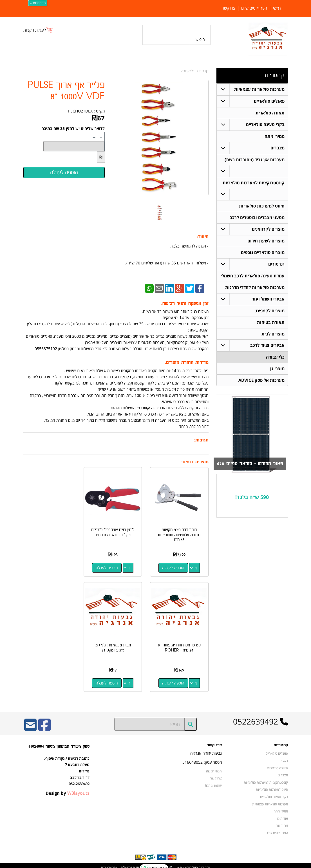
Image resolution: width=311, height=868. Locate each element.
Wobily (174, 863)
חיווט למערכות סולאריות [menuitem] (262, 206)
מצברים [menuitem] (278, 148)
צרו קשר (216, 774)
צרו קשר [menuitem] (229, 8)
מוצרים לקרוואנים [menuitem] (268, 229)
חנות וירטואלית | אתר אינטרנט (120, 863)
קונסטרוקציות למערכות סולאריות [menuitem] (254, 183)
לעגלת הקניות (35, 30)
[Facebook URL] (44, 724)
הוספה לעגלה (174, 565)
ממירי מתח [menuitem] (275, 136)
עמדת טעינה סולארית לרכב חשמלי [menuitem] (253, 276)
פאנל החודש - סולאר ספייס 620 (250, 464)
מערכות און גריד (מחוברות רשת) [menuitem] (255, 160)
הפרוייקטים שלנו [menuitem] (254, 8)
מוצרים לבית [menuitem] (273, 334)
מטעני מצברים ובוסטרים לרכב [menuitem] (257, 217)
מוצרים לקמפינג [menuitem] (270, 311)
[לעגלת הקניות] (38, 30)
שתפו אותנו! (213, 781)
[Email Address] (30, 724)
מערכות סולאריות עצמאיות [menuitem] (259, 89)
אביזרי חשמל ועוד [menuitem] (268, 299)
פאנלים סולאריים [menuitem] (269, 101)
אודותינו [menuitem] (283, 814)
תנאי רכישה (214, 766)
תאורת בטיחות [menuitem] (271, 322)
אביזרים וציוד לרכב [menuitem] (267, 345)
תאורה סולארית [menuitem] (270, 113)
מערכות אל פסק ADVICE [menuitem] (261, 380)
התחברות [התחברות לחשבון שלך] (38, 3)
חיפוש (200, 39)
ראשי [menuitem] (277, 8)
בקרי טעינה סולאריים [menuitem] (265, 124)
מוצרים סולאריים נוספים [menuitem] (263, 252)
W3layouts (78, 788)
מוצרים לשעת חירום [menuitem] (266, 241)
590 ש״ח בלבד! (252, 497)
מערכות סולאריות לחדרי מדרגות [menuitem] (255, 287)
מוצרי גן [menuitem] (277, 369)
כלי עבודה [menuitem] (275, 357)
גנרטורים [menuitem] (276, 264)
